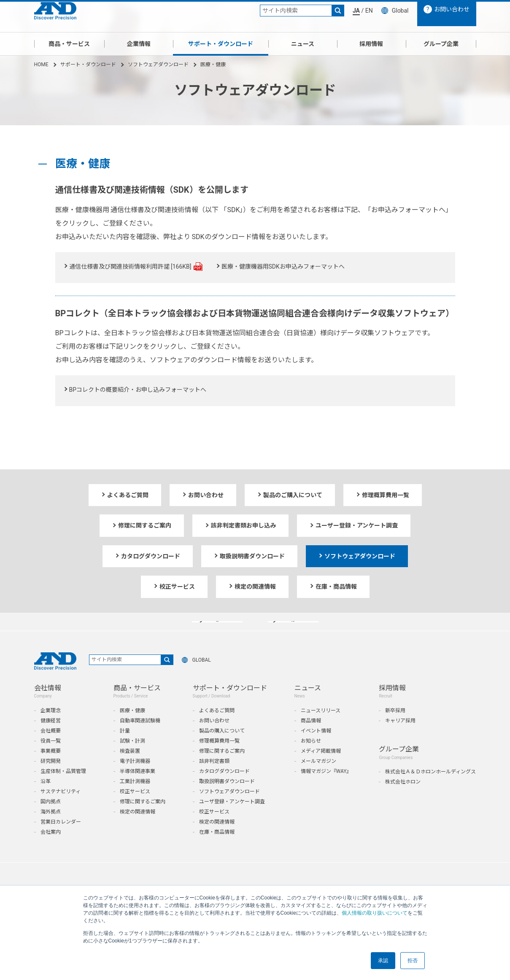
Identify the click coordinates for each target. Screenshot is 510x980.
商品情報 (311, 737)
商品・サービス (69, 44)
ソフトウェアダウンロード (158, 65)
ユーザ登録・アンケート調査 (232, 818)
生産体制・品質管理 (63, 788)
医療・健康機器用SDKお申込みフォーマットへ (283, 267)
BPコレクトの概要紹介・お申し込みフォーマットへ (138, 390)
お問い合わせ (214, 737)
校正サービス (135, 808)
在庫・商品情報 (217, 848)
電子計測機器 (135, 778)
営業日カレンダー (61, 838)
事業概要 (51, 767)
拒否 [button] (413, 961)
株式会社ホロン (403, 798)
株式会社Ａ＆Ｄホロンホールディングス (430, 788)
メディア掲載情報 (321, 767)
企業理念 (51, 727)
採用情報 (371, 44)
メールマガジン (318, 778)
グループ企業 (441, 44)
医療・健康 (132, 727)
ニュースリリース (321, 727)
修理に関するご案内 (143, 818)
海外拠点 (51, 828)
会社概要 (51, 747)
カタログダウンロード (224, 788)
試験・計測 (132, 757)
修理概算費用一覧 (219, 757)
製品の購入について (222, 747)
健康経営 (51, 737)
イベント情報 (316, 747)
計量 (125, 747)
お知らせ (311, 757)
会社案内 (51, 848)
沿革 (46, 798)
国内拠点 (51, 818)
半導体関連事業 (138, 788)
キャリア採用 (400, 737)
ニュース (303, 44)
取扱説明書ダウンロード (227, 798)
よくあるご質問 (217, 727)
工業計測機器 (135, 798)
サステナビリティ (61, 808)
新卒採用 (395, 727)
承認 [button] (383, 961)
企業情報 (139, 44)
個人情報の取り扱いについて (375, 913)
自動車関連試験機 (140, 737)
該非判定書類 (214, 778)
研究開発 (51, 778)
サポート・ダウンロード (221, 44)
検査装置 (130, 767)
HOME (41, 65)
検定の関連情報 (138, 828)
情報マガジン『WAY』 (326, 788)
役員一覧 (51, 757)
